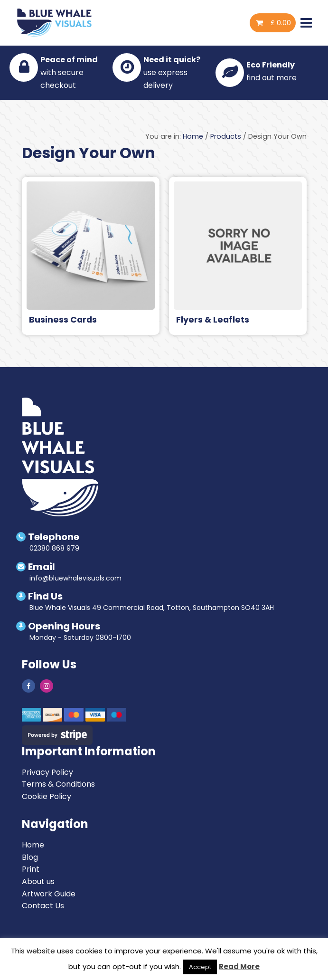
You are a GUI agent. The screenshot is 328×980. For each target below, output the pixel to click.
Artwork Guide (49, 894)
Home (193, 136)
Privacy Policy (47, 772)
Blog (30, 857)
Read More (239, 966)
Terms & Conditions (58, 784)
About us (38, 881)
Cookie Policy (47, 796)
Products (226, 136)
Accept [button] (200, 967)
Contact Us (43, 906)
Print (31, 869)
